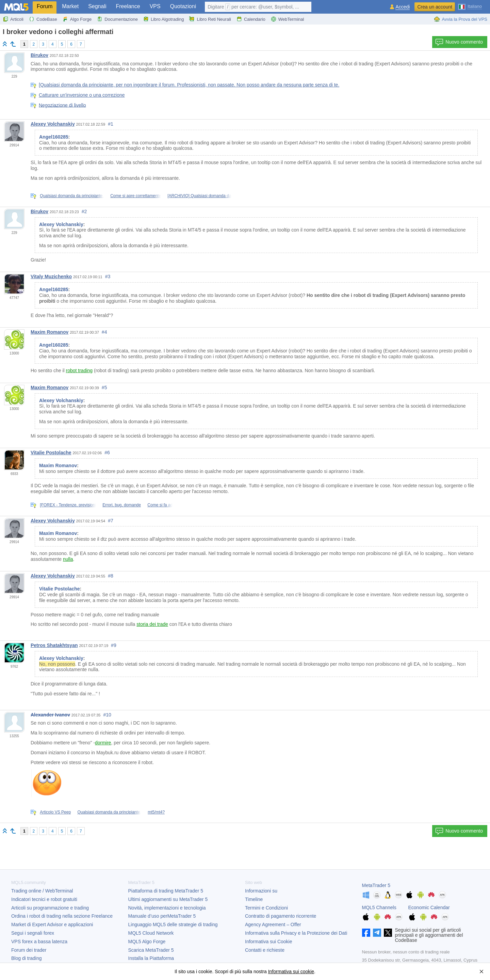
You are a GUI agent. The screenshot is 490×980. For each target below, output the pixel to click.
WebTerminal (288, 19)
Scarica (151, 950)
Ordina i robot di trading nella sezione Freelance (62, 916)
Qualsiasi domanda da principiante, (72, 196)
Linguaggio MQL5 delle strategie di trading (173, 924)
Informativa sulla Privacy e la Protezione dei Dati (296, 933)
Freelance (128, 6)
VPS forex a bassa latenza (39, 942)
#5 (104, 388)
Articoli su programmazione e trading (50, 908)
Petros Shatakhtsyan (54, 645)
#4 (104, 332)
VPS (155, 6)
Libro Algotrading (164, 19)
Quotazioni (183, 6)
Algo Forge (77, 19)
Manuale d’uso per (162, 916)
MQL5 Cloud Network (151, 933)
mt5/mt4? (156, 812)
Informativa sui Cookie (269, 942)
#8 (111, 576)
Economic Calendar (429, 907)
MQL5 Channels (379, 907)
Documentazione (117, 19)
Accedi (403, 7)
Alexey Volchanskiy (53, 124)
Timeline (254, 899)
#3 (108, 276)
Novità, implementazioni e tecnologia (167, 908)
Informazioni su (261, 891)
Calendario (251, 19)
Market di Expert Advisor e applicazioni (52, 924)
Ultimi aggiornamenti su (168, 899)
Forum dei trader (29, 950)
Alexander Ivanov (50, 715)
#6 (107, 453)
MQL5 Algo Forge (147, 942)
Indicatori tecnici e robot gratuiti (44, 899)
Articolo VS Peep (55, 812)
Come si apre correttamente (136, 196)
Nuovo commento (459, 42)
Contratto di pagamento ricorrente (281, 916)
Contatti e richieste (265, 950)
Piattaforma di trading (166, 891)
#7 (111, 521)
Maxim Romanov (50, 332)
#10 (107, 715)
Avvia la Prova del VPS (461, 19)
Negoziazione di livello (62, 105)
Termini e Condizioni (266, 908)
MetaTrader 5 (376, 885)
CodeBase (43, 19)
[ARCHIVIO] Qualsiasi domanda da (199, 196)
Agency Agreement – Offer (273, 924)
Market (70, 6)
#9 (114, 645)
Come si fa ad (160, 505)
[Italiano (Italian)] (470, 6)
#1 (111, 124)
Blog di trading (27, 958)
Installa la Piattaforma (151, 958)
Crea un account (435, 7)
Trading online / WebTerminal (42, 891)
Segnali (97, 6)
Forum (45, 6)
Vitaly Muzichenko (51, 276)
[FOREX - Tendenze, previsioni (68, 505)
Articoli (13, 19)
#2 (84, 211)
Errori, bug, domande (122, 505)
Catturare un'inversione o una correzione (82, 95)
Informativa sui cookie (291, 971)
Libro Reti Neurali (210, 19)
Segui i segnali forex (33, 933)
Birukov (39, 55)
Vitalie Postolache (51, 453)
